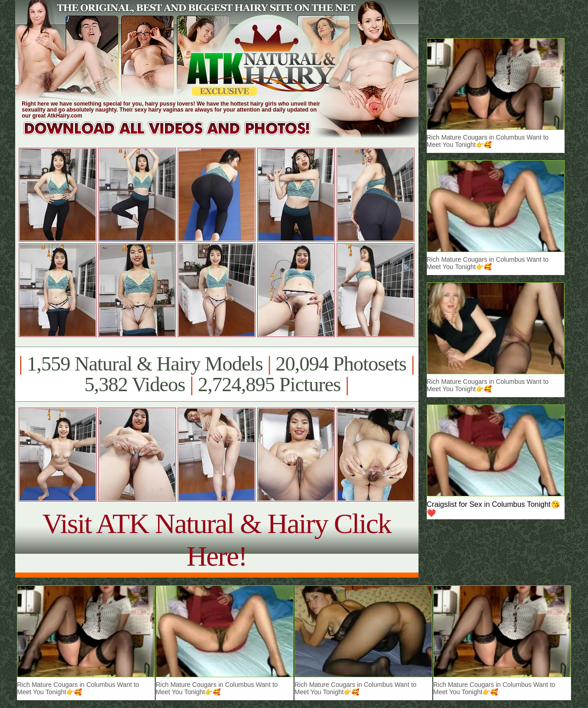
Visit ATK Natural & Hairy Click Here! (217, 540)
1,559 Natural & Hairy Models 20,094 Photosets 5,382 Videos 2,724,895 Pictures (217, 374)
